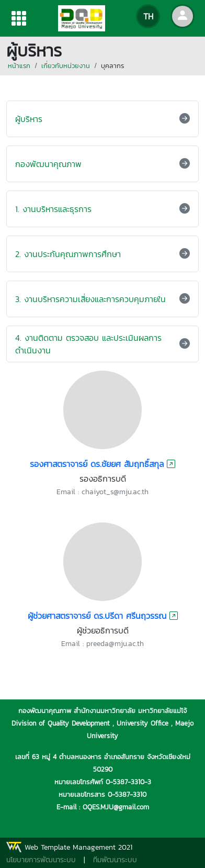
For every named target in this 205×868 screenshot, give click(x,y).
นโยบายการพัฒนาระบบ (41, 860)
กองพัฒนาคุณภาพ (48, 164)
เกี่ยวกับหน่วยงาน (66, 66)
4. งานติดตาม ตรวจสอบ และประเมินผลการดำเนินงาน (88, 344)
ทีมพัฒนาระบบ (115, 860)
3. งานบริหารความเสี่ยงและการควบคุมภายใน (90, 299)
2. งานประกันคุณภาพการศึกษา (68, 254)
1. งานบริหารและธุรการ (53, 209)
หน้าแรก (19, 66)
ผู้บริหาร (29, 119)
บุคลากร (112, 66)
